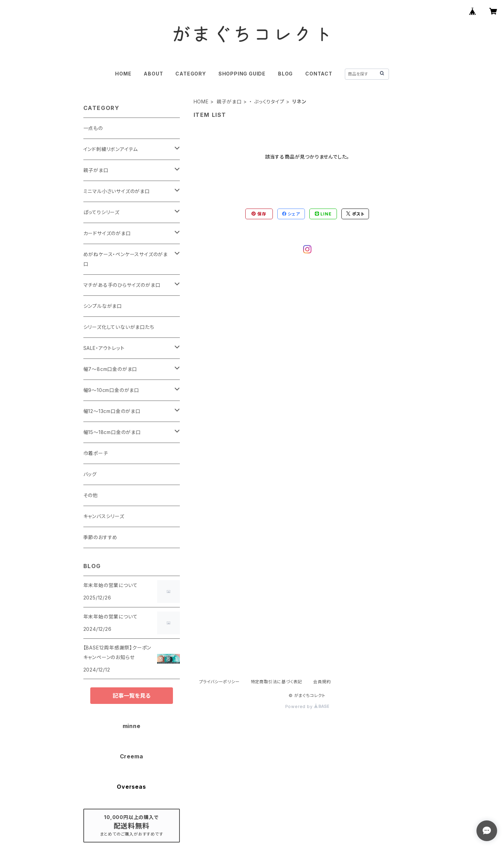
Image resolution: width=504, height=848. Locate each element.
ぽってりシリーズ (101, 212)
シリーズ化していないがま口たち (119, 327)
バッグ (90, 474)
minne (132, 726)
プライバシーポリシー (219, 682)
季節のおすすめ (101, 537)
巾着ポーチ (96, 453)
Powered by (307, 706)
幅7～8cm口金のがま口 (110, 369)
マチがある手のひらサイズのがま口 (122, 285)
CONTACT (319, 74)
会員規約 (322, 682)
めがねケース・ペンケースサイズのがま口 (126, 259)
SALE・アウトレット (104, 348)
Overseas (131, 787)
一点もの (93, 128)
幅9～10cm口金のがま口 (111, 390)
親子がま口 (229, 102)
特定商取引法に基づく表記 (277, 682)
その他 (91, 495)
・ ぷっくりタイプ (267, 102)
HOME (123, 74)
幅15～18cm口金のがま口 (112, 432)
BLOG (285, 74)
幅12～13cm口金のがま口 (112, 411)
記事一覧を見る (132, 696)
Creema (132, 756)
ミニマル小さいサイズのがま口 (117, 191)
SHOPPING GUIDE (242, 74)
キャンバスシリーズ (104, 516)
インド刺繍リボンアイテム (111, 149)
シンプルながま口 (103, 306)
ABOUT (153, 74)
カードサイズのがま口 (107, 233)
